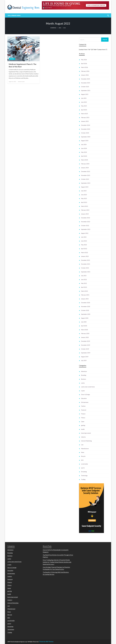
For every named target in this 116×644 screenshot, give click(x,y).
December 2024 (86, 125)
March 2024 (84, 160)
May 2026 (84, 60)
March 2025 (84, 114)
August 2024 (85, 141)
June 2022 (84, 241)
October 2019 (85, 349)
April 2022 (84, 249)
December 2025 (86, 79)
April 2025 (84, 110)
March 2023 (84, 206)
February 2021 (85, 295)
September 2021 (86, 272)
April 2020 (84, 326)
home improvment (86, 433)
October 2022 (85, 226)
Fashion (83, 406)
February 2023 (85, 210)
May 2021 (84, 283)
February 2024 (85, 164)
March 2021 (84, 291)
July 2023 (84, 191)
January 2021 (85, 299)
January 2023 (85, 214)
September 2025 (86, 90)
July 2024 (84, 144)
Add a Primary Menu (14, 15)
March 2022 (84, 253)
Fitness (83, 418)
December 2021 (86, 260)
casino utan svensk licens (88, 387)
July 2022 (84, 237)
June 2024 (84, 148)
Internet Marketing (86, 441)
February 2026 (85, 71)
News (83, 452)
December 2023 (86, 171)
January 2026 (85, 75)
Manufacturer (85, 449)
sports (83, 468)
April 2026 (84, 63)
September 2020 (86, 314)
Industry (83, 437)
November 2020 (86, 306)
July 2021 (84, 276)
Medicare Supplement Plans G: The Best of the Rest (23, 65)
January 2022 (85, 256)
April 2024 (84, 156)
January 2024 (85, 168)
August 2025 (85, 94)
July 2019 (84, 360)
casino (83, 383)
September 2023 (86, 183)
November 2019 (86, 345)
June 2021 (84, 279)
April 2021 (84, 287)
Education (84, 398)
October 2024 (85, 133)
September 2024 (86, 137)
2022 (60, 28)
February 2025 (85, 117)
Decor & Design (85, 394)
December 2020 (86, 303)
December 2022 (86, 218)
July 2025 (84, 98)
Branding (84, 375)
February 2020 (85, 333)
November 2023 (86, 175)
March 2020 (84, 330)
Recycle (83, 456)
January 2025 (85, 121)
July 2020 (84, 322)
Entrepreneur (85, 402)
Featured (84, 410)
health (83, 429)
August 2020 (85, 318)
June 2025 (84, 102)
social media (84, 464)
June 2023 (84, 195)
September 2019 (86, 353)
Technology (84, 476)
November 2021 (86, 264)
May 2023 (84, 198)
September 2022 (86, 229)
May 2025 (84, 106)
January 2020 (85, 337)
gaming (83, 425)
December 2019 (86, 341)
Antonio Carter (21, 82)
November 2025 (86, 83)
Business (12, 59)
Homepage (53, 28)
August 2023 (85, 187)
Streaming (84, 472)
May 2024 (84, 152)
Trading (83, 479)
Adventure (84, 371)
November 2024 (86, 129)
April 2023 (84, 202)
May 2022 (84, 245)
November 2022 (86, 222)
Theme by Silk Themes (46, 642)
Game (83, 422)
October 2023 (85, 179)
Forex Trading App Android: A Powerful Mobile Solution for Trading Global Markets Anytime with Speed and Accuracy (57, 562)
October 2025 (85, 87)
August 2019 (85, 357)
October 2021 (85, 268)
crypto (83, 391)
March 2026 (84, 67)
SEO (82, 460)
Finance (83, 414)
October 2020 (85, 310)
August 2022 (85, 233)
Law (82, 445)
